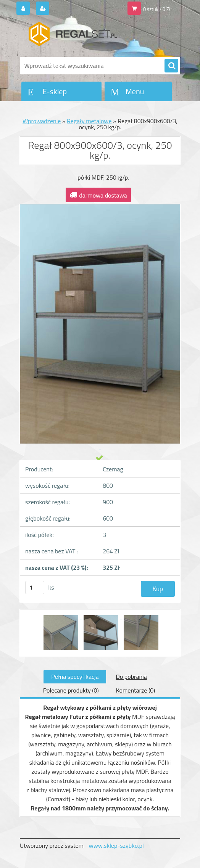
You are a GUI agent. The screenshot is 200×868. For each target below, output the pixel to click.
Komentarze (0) (136, 690)
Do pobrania (131, 677)
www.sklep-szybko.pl (116, 845)
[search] (171, 66)
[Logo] (72, 37)
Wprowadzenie (42, 121)
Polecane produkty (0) (71, 690)
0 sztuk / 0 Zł (157, 9)
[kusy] (35, 588)
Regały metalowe (89, 121)
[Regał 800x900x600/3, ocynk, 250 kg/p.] (62, 616)
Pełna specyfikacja (75, 677)
